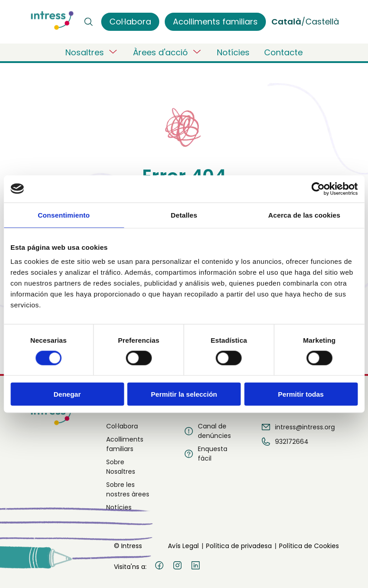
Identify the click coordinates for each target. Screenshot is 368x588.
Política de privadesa (239, 546)
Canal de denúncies (207, 431)
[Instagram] (177, 567)
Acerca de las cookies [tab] (304, 215)
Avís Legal (183, 546)
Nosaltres (92, 52)
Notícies (233, 52)
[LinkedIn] (196, 567)
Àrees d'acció (168, 52)
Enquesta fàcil (205, 454)
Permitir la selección (184, 394)
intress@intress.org (298, 427)
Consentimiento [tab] (64, 215)
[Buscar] (88, 22)
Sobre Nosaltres (121, 467)
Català (286, 22)
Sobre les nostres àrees (128, 489)
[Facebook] (159, 567)
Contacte (283, 52)
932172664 (285, 442)
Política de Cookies (309, 546)
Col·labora (122, 426)
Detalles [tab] (184, 215)
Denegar (67, 394)
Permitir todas (301, 394)
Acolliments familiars (125, 444)
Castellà (322, 22)
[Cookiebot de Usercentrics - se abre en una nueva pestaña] (318, 189)
